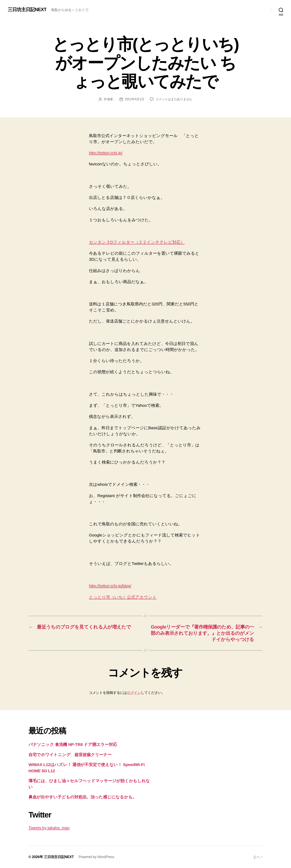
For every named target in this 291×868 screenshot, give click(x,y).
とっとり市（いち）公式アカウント (123, 597)
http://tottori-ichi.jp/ (106, 153)
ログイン (134, 693)
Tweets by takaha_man (49, 828)
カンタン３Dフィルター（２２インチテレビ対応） (137, 242)
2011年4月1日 (134, 99)
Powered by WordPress (96, 857)
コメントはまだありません (174, 99)
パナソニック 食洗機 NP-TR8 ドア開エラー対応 (73, 744)
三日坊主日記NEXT (27, 10)
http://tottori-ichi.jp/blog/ (110, 586)
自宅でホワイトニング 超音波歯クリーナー (70, 755)
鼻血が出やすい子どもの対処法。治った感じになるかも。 (83, 797)
